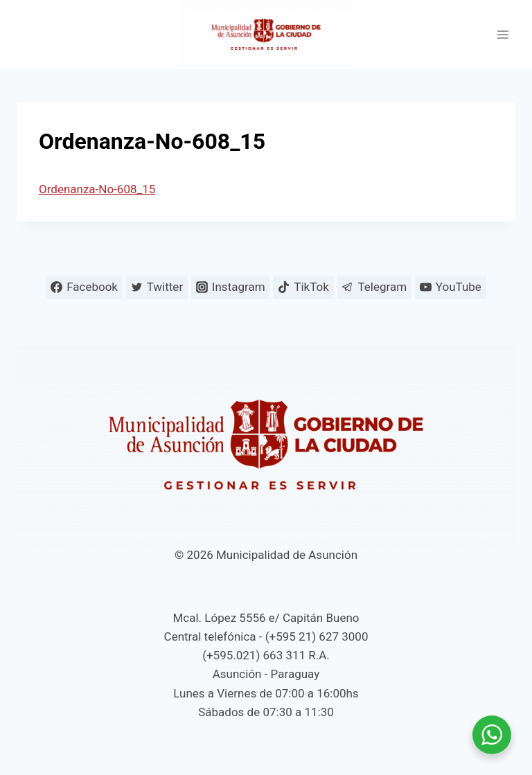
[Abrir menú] (503, 35)
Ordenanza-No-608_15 (97, 189)
